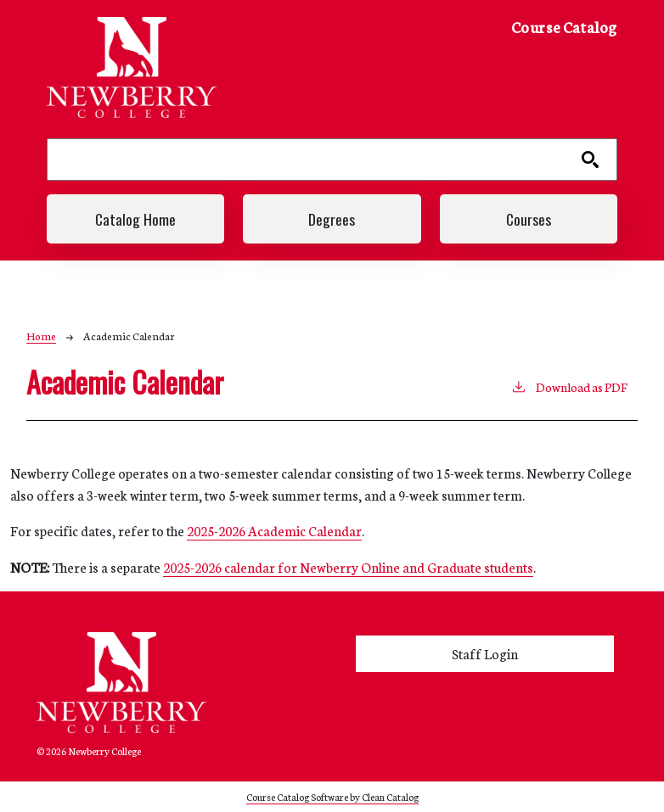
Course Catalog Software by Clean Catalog (332, 796)
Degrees (332, 219)
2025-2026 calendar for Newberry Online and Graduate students (348, 567)
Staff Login (485, 653)
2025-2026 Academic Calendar (274, 530)
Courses (529, 219)
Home (41, 336)
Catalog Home (135, 219)
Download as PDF (569, 386)
